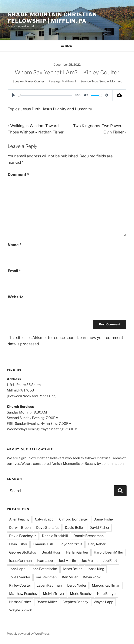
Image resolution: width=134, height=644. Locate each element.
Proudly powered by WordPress (28, 634)
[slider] (45, 95)
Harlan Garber (77, 552)
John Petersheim (44, 569)
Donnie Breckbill (55, 536)
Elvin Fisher (18, 544)
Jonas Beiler (72, 569)
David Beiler (74, 528)
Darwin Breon (20, 528)
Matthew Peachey (23, 594)
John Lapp (17, 569)
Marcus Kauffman (106, 585)
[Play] (13, 95)
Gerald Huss (51, 552)
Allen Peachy (19, 519)
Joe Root (110, 561)
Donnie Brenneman (88, 536)
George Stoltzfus (23, 552)
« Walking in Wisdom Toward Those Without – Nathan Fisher (36, 129)
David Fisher (99, 528)
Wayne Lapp (103, 602)
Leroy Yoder (77, 585)
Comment (18, 174)
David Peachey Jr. (23, 536)
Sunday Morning (110, 81)
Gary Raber (97, 544)
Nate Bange (106, 594)
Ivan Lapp (45, 561)
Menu (67, 46)
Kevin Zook (92, 577)
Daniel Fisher (104, 519)
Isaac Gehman (20, 561)
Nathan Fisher (20, 602)
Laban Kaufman (49, 585)
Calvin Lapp (44, 519)
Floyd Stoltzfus (70, 544)
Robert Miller (47, 602)
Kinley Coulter (35, 81)
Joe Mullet (90, 561)
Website (16, 297)
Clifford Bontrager (74, 519)
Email (14, 271)
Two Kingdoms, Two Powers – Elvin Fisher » (100, 129)
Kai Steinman (46, 577)
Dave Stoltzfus (48, 528)
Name (15, 245)
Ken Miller (70, 577)
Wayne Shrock (21, 610)
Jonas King (96, 569)
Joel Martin (67, 561)
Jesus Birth (31, 109)
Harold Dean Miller (108, 552)
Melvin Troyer (54, 594)
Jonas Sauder (20, 577)
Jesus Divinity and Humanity (67, 109)
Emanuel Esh (43, 544)
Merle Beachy (81, 594)
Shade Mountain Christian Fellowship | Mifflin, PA (52, 18)
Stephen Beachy (75, 602)
